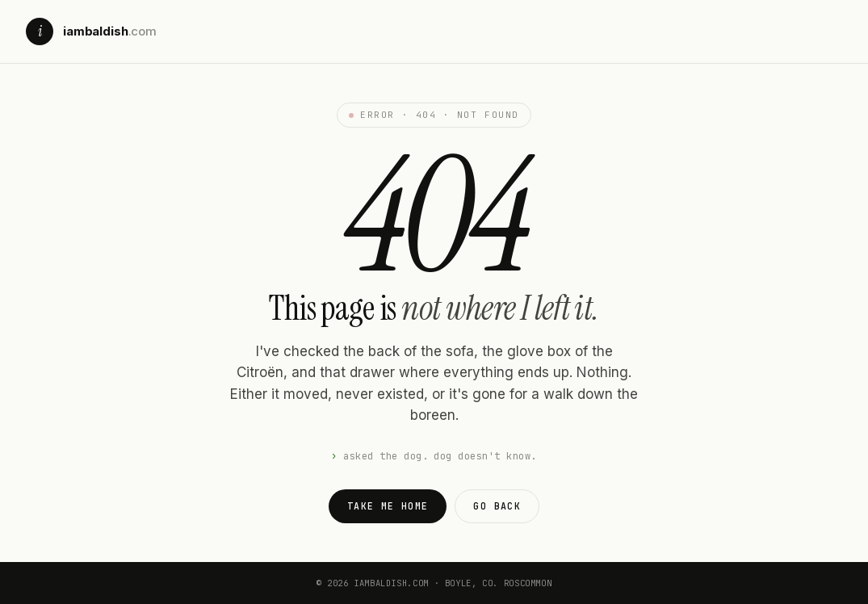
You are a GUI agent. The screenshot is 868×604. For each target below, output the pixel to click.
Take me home (388, 506)
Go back (497, 506)
